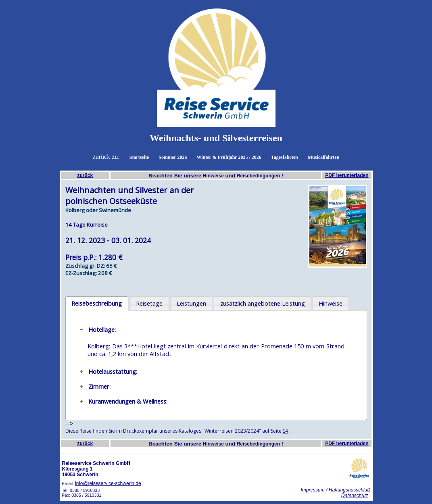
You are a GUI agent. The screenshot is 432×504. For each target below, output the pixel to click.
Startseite (139, 157)
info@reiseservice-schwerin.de (108, 483)
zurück (85, 175)
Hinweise (213, 176)
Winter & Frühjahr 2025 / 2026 (229, 157)
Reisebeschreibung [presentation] (97, 303)
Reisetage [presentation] (149, 303)
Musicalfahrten (324, 157)
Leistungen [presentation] (191, 303)
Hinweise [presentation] (331, 303)
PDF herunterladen (347, 175)
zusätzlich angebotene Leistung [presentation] (263, 303)
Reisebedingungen (258, 176)
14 (285, 431)
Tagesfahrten (285, 157)
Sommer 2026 (173, 157)
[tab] (97, 304)
